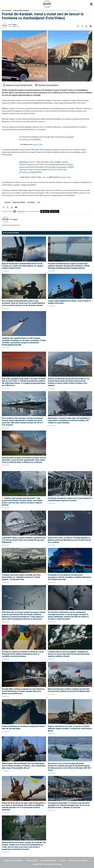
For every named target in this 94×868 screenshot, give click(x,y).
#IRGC (71, 165)
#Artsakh (52, 167)
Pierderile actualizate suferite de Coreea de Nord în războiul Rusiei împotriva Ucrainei (70, 499)
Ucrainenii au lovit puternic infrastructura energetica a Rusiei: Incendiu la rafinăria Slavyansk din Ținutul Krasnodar (69, 577)
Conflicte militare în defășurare (21, 10)
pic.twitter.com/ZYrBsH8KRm (30, 139)
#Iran (21, 170)
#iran (63, 137)
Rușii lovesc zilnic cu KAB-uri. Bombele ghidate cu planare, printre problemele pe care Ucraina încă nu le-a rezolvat (69, 540)
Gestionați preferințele (49, 860)
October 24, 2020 (37, 144)
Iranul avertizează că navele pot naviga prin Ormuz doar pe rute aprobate (23, 727)
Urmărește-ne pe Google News (48, 85)
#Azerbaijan (61, 167)
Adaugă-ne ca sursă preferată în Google (19, 85)
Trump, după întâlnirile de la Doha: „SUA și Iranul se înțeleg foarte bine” (69, 302)
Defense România (7, 10)
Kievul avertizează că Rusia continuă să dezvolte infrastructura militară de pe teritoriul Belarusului (69, 690)
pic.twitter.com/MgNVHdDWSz (31, 172)
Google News (21, 211)
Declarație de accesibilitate (78, 860)
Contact (62, 860)
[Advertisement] (70, 330)
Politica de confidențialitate (13, 860)
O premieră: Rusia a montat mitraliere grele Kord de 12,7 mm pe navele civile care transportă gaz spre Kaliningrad (24, 540)
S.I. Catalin (13, 25)
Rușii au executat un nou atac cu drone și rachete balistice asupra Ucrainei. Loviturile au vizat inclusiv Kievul (70, 728)
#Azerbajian (69, 137)
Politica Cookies (32, 860)
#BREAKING (24, 162)
